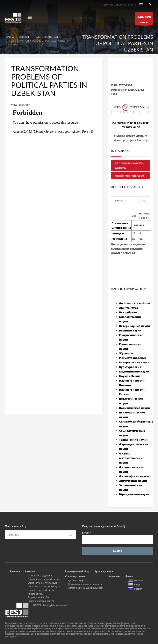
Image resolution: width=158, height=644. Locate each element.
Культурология (130, 367)
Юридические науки (134, 494)
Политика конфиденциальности (86, 588)
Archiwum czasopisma (135, 303)
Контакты (114, 576)
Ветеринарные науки (135, 326)
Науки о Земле (130, 376)
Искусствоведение (133, 358)
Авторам (30, 571)
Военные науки (130, 330)
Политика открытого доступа (44, 586)
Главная (15, 571)
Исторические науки (134, 362)
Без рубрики (128, 312)
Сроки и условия (75, 576)
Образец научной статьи (41, 590)
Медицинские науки (134, 371)
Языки (129, 576)
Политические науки (134, 408)
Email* (118, 537)
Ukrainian (136, 581)
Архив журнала (104, 571)
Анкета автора (36, 594)
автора (144, 20)
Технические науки (133, 440)
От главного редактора (41, 576)
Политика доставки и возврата (85, 584)
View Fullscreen (21, 105)
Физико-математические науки (132, 458)
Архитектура (129, 308)
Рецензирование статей (41, 601)
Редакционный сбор (39, 597)
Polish (134, 585)
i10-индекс (119, 239)
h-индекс (118, 233)
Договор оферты (77, 580)
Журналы (126, 353)
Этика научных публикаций (43, 583)
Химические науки (133, 481)
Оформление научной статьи (44, 579)
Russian (135, 589)
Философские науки (134, 476)
